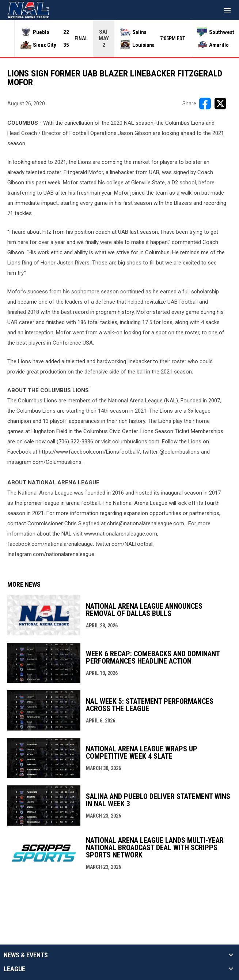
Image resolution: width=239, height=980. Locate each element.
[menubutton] (227, 10)
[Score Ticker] (119, 38)
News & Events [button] (26, 955)
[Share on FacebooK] (205, 104)
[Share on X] (220, 104)
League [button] (14, 969)
